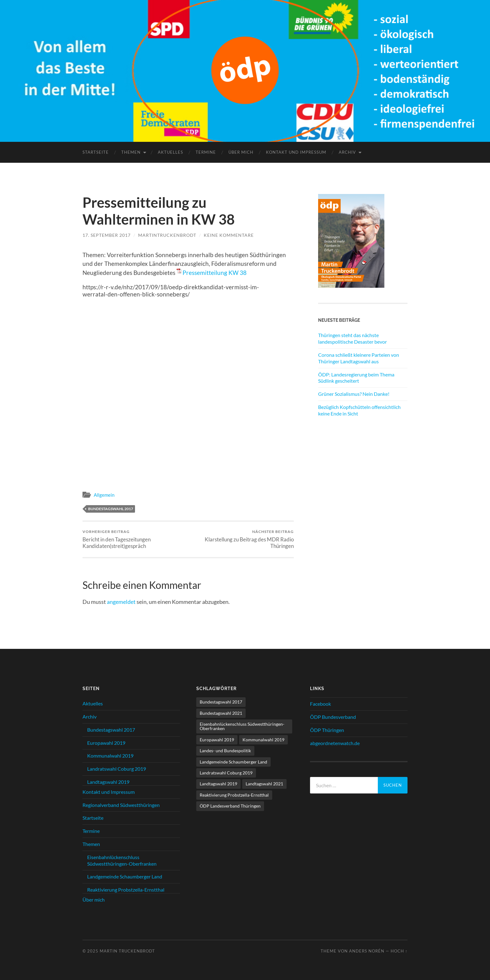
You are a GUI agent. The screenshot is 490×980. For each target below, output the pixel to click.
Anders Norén (367, 951)
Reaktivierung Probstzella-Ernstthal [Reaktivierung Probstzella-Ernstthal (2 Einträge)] (234, 795)
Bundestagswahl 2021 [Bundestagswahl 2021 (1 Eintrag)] (221, 713)
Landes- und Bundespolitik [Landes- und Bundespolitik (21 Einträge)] (225, 751)
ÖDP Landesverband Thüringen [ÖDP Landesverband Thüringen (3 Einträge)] (230, 806)
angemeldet (121, 602)
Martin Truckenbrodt (127, 951)
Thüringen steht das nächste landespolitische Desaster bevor (352, 338)
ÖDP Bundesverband (333, 717)
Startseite (96, 152)
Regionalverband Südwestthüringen (121, 805)
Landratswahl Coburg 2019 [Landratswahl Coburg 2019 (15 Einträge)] (226, 773)
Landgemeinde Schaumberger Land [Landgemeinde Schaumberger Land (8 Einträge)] (233, 762)
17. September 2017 (107, 235)
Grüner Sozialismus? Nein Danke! (354, 394)
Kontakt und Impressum (296, 152)
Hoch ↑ (399, 951)
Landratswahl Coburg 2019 (117, 769)
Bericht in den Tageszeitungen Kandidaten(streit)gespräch (134, 539)
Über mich (241, 152)
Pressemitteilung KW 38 (215, 273)
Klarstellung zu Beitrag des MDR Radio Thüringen (242, 539)
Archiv (347, 152)
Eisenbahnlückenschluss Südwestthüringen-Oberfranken (122, 860)
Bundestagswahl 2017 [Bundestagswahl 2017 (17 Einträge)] (221, 702)
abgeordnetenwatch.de (335, 743)
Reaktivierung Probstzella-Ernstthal (126, 890)
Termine (206, 152)
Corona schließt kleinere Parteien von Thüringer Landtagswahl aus (359, 358)
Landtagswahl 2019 (108, 782)
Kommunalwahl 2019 (110, 756)
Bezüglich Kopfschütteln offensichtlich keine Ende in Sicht (359, 410)
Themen (131, 152)
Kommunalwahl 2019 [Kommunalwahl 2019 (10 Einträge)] (263, 740)
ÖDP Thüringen (327, 730)
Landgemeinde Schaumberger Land (125, 876)
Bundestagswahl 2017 (111, 509)
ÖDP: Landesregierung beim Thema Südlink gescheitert (356, 378)
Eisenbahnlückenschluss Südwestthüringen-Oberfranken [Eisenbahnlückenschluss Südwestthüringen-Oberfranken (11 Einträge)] (242, 726)
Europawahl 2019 (106, 743)
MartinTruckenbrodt (167, 235)
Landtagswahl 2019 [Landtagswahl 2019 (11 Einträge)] (218, 784)
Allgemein (104, 495)
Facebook (320, 704)
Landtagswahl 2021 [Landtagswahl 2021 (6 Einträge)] (264, 784)
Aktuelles (170, 152)
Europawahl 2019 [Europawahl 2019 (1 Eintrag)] (217, 740)
